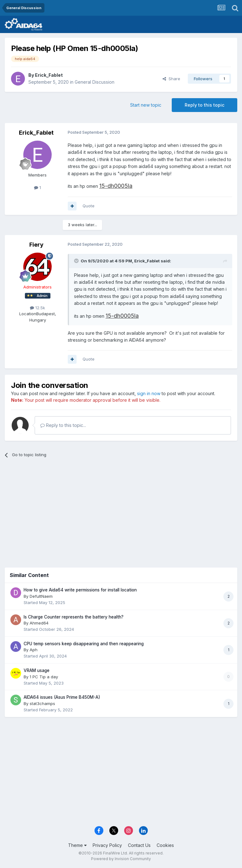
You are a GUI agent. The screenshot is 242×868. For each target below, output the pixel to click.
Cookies (165, 845)
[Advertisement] (121, 511)
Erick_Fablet (49, 75)
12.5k (37, 308)
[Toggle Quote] (77, 261)
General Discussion (95, 82)
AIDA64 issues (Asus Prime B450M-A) (62, 697)
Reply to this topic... (63, 425)
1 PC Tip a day (44, 677)
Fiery (36, 245)
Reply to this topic (205, 105)
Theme (77, 845)
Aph (34, 650)
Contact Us (139, 845)
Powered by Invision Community (121, 859)
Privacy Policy (107, 845)
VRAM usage (37, 670)
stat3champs (42, 703)
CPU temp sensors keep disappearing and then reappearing (84, 644)
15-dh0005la (116, 186)
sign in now (149, 393)
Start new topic (146, 105)
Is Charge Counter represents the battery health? (74, 617)
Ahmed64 (39, 623)
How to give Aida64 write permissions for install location (80, 590)
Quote (89, 206)
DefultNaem (41, 596)
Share (171, 79)
